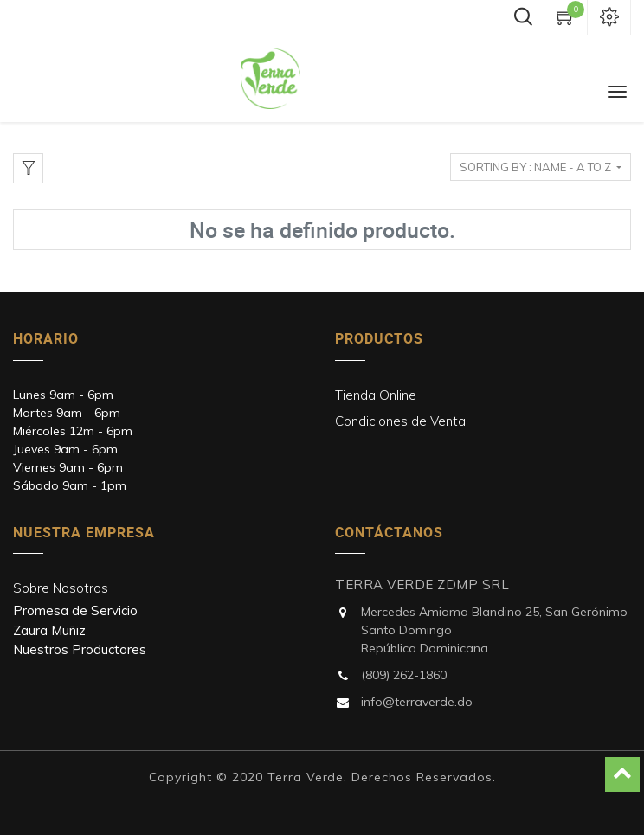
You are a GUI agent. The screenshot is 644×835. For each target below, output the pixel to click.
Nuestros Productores (80, 649)
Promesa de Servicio (75, 610)
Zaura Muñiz (49, 630)
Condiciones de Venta (400, 421)
